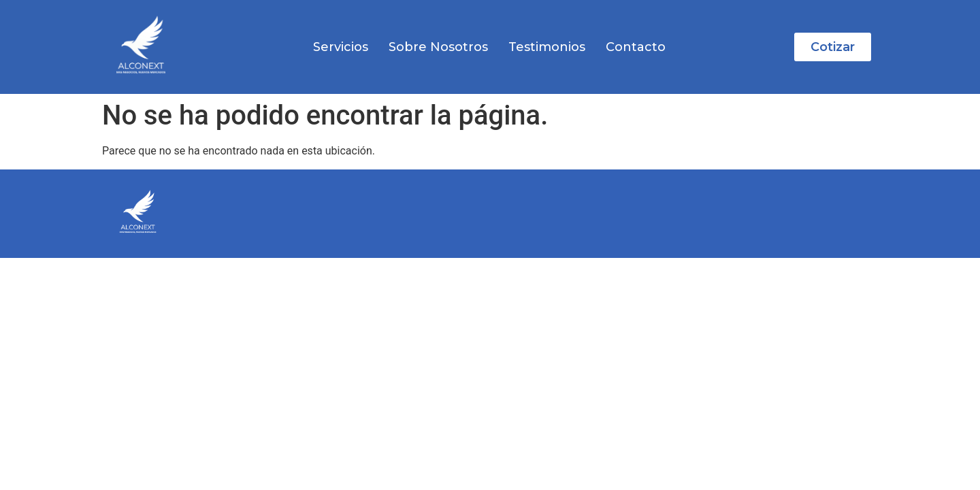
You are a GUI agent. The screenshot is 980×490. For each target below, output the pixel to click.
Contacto (636, 47)
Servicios (341, 47)
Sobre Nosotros (438, 47)
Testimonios (547, 47)
